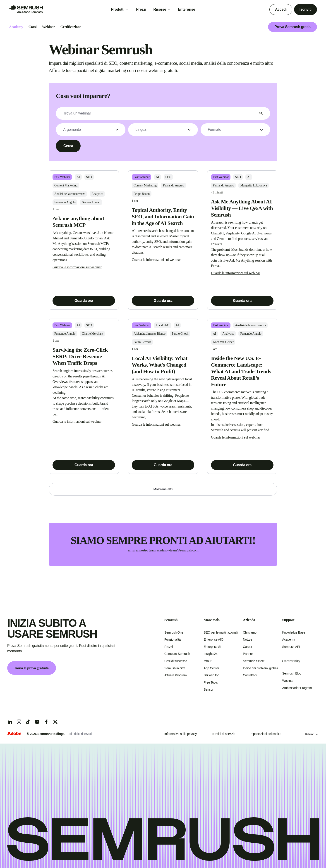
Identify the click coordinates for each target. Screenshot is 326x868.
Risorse (160, 9)
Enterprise (190, 9)
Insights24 (211, 654)
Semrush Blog (292, 673)
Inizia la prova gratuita (32, 668)
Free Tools (211, 682)
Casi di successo (176, 661)
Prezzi (141, 9)
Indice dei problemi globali (260, 668)
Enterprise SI (212, 647)
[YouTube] (37, 722)
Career (248, 647)
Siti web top (212, 675)
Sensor (209, 689)
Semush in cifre (175, 668)
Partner (248, 654)
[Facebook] (46, 722)
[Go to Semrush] (26, 10)
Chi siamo (250, 632)
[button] (91, 130)
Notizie (248, 639)
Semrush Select (254, 661)
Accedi (281, 9)
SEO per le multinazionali (221, 632)
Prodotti (118, 9)
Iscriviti (306, 9)
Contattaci (250, 675)
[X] (55, 722)
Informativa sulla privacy (181, 734)
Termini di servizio (223, 734)
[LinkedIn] (10, 722)
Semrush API (291, 647)
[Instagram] (19, 722)
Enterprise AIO (214, 639)
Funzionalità (173, 639)
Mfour (208, 661)
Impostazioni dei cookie (265, 734)
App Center (211, 668)
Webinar (288, 681)
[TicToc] (28, 722)
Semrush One (174, 632)
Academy (289, 639)
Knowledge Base (294, 632)
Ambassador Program (297, 688)
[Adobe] (14, 734)
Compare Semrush (177, 654)
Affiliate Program (175, 675)
